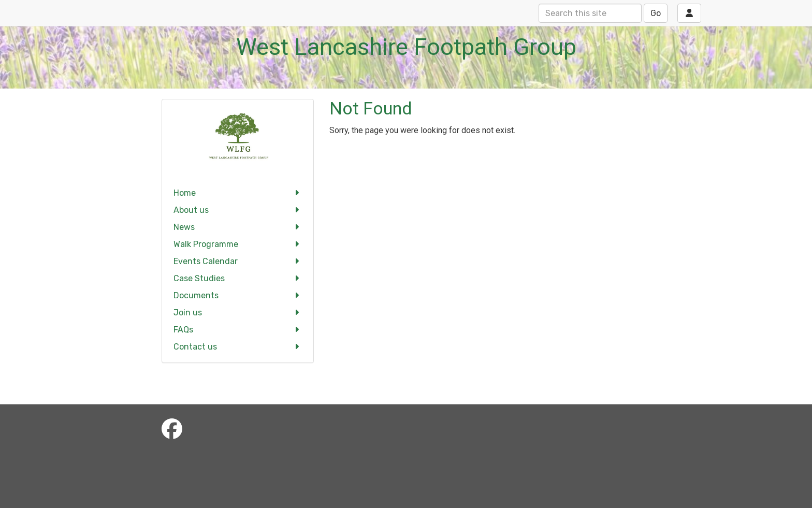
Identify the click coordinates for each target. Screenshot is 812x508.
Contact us (238, 347)
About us (238, 210)
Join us (238, 313)
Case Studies (238, 278)
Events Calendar (238, 261)
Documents (238, 295)
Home (238, 193)
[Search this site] (590, 13)
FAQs (238, 330)
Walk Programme (238, 244)
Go (656, 13)
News (238, 227)
